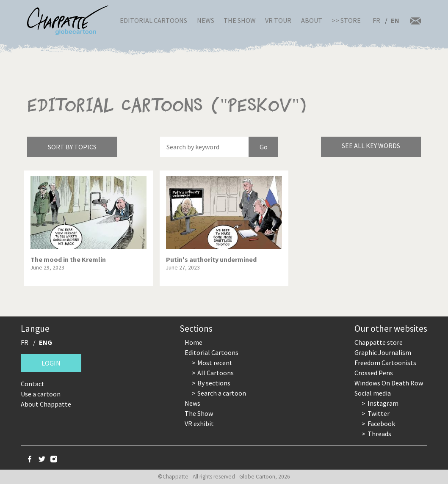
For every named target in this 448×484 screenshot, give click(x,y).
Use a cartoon (41, 394)
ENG (46, 342)
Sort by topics (72, 147)
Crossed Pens (374, 373)
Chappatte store (379, 342)
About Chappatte (46, 404)
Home (194, 342)
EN (395, 20)
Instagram (383, 403)
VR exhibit (199, 423)
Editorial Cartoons (153, 20)
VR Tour (278, 20)
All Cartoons (216, 373)
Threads (379, 434)
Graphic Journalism (383, 352)
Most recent (215, 363)
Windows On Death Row (389, 383)
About (312, 20)
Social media (373, 393)
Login (51, 363)
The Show (240, 20)
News (206, 20)
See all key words (371, 146)
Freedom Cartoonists (385, 363)
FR (376, 20)
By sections (214, 383)
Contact (33, 384)
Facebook (381, 423)
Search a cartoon (222, 393)
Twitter (379, 413)
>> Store (346, 20)
